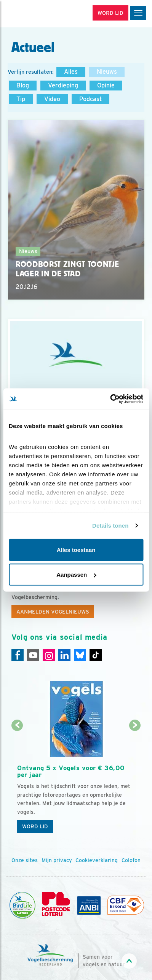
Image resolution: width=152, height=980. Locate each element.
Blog (23, 85)
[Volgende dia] (135, 782)
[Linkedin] (64, 655)
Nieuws (107, 72)
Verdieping (63, 85)
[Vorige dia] (17, 782)
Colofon (131, 860)
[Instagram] (49, 655)
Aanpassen (76, 575)
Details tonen (110, 526)
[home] (38, 14)
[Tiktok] (96, 655)
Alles (71, 72)
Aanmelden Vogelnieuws (53, 612)
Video (52, 99)
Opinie (106, 85)
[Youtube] (33, 655)
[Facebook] (18, 655)
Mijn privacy (57, 860)
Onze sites (25, 860)
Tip (21, 99)
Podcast (90, 99)
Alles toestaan (76, 549)
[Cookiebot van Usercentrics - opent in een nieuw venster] (110, 399)
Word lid (35, 826)
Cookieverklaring (97, 860)
